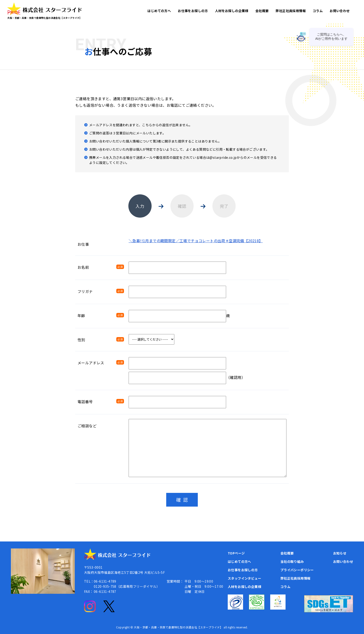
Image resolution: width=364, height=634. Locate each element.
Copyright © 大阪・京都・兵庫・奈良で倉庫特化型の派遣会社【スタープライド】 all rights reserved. (182, 627)
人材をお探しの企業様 (232, 11)
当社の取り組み (292, 561)
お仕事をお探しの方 (193, 11)
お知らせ (340, 553)
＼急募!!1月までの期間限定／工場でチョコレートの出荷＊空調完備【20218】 (196, 241)
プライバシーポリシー (297, 570)
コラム (318, 11)
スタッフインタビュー (244, 578)
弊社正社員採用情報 (291, 11)
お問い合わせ (340, 11)
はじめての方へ (159, 11)
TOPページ (236, 553)
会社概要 (262, 11)
